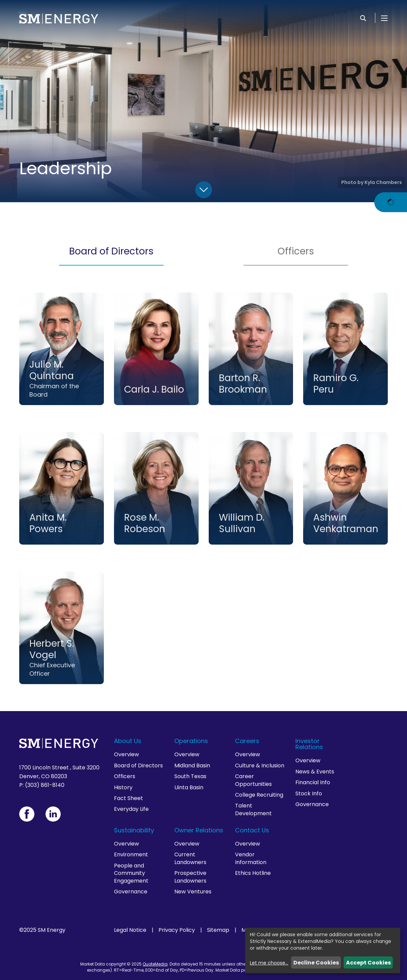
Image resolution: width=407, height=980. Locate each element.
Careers (247, 741)
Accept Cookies (368, 963)
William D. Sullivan (242, 523)
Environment (131, 854)
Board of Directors (111, 251)
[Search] (363, 18)
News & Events (315, 772)
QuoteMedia (155, 964)
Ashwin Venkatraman (346, 523)
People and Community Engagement (131, 873)
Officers (296, 251)
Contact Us (252, 830)
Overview (126, 754)
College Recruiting (259, 795)
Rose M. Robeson (145, 523)
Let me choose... (269, 963)
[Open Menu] (384, 18)
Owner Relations (199, 830)
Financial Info (313, 782)
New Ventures (193, 892)
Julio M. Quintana (52, 370)
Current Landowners (190, 858)
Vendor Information (251, 858)
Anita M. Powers (48, 523)
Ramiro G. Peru (336, 384)
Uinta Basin (189, 787)
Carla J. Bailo (154, 389)
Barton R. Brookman (243, 384)
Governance (312, 804)
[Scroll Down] (204, 190)
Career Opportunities (253, 780)
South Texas (190, 776)
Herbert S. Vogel (52, 649)
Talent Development (253, 809)
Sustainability (134, 830)
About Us (128, 741)
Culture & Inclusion (260, 765)
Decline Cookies (316, 963)
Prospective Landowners (190, 877)
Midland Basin (192, 765)
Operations (191, 741)
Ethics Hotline (253, 873)
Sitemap (218, 930)
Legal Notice (130, 930)
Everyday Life (131, 809)
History (123, 787)
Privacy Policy (177, 930)
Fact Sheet (128, 798)
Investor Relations (309, 744)
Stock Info (309, 793)
